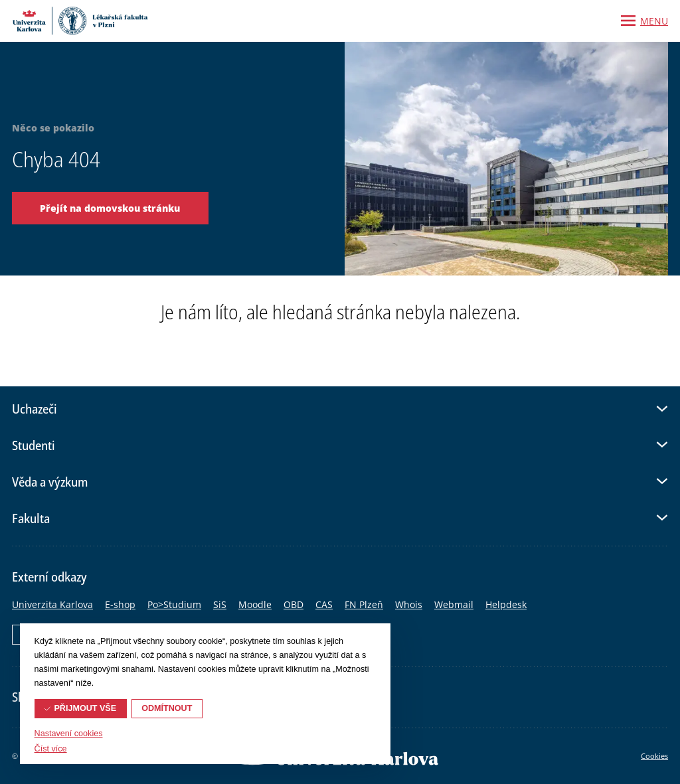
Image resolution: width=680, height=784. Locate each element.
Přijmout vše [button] (85, 708)
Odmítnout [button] (167, 708)
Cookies (654, 756)
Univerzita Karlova (52, 604)
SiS (220, 604)
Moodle (255, 604)
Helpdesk (506, 604)
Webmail (454, 604)
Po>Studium (174, 604)
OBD (294, 604)
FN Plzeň (364, 604)
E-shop (120, 604)
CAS (324, 604)
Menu (654, 21)
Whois (409, 604)
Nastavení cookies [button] (69, 734)
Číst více (51, 749)
